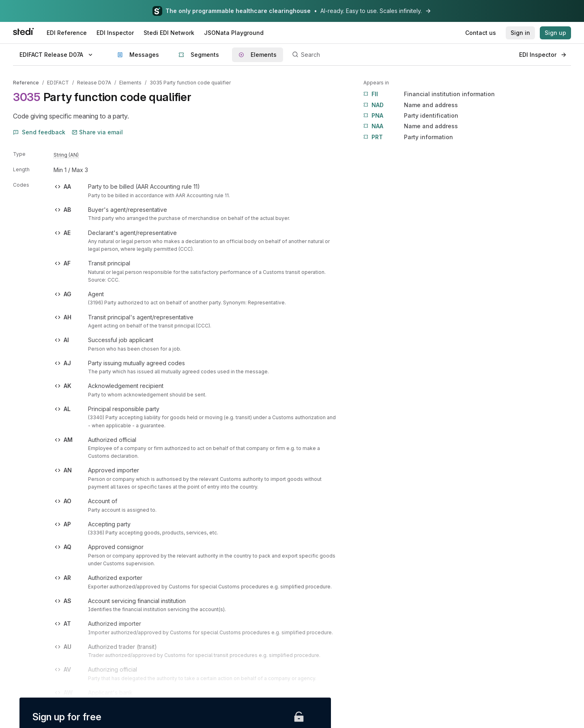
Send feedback (39, 132)
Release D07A (94, 83)
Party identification (411, 116)
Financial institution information (429, 94)
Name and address (411, 105)
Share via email (97, 132)
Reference (26, 83)
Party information (408, 137)
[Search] (401, 55)
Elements (130, 83)
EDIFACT (58, 83)
